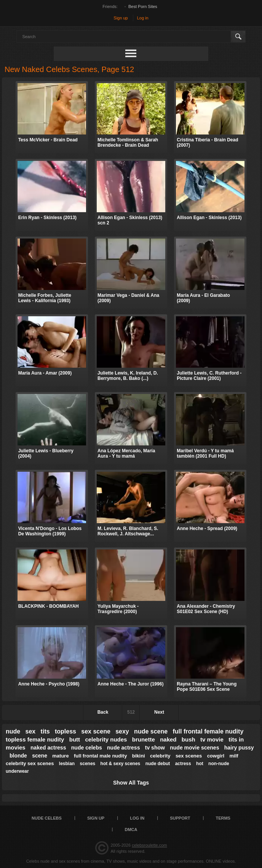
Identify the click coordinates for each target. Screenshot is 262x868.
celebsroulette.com (149, 845)
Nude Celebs (47, 818)
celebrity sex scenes (30, 763)
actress (183, 764)
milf (234, 756)
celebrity (160, 756)
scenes (88, 764)
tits (45, 731)
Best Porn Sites (143, 6)
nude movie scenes (194, 748)
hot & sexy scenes (121, 764)
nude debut (158, 764)
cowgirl (216, 756)
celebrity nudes (106, 739)
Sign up (121, 18)
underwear (17, 771)
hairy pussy (239, 748)
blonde (18, 756)
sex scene (96, 731)
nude (13, 731)
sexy (122, 731)
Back (103, 712)
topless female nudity (35, 739)
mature (60, 756)
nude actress (123, 748)
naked (168, 739)
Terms (223, 818)
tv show (155, 748)
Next (159, 712)
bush (189, 739)
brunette (144, 739)
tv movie (212, 739)
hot (200, 764)
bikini (139, 756)
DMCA (131, 830)
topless (65, 731)
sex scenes (189, 756)
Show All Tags (131, 783)
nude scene (151, 731)
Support (180, 818)
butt (75, 739)
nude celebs (87, 748)
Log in (143, 18)
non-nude (219, 764)
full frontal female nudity (208, 731)
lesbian (67, 764)
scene (40, 756)
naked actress (48, 748)
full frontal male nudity (100, 756)
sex (31, 731)
